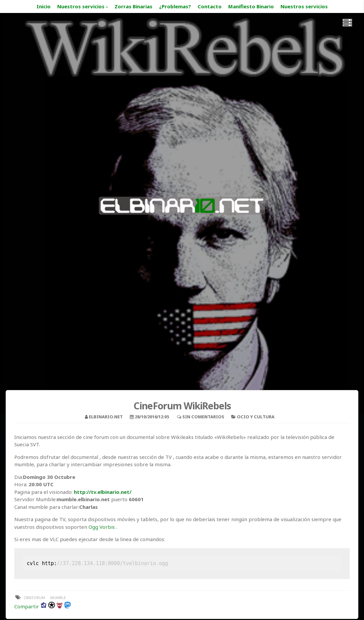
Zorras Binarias (133, 6)
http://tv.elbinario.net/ (103, 492)
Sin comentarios (203, 417)
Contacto (210, 6)
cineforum (34, 598)
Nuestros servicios (81, 6)
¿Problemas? (175, 6)
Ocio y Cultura (256, 417)
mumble (58, 598)
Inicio (44, 6)
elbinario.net (106, 417)
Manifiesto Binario (251, 6)
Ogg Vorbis (102, 527)
